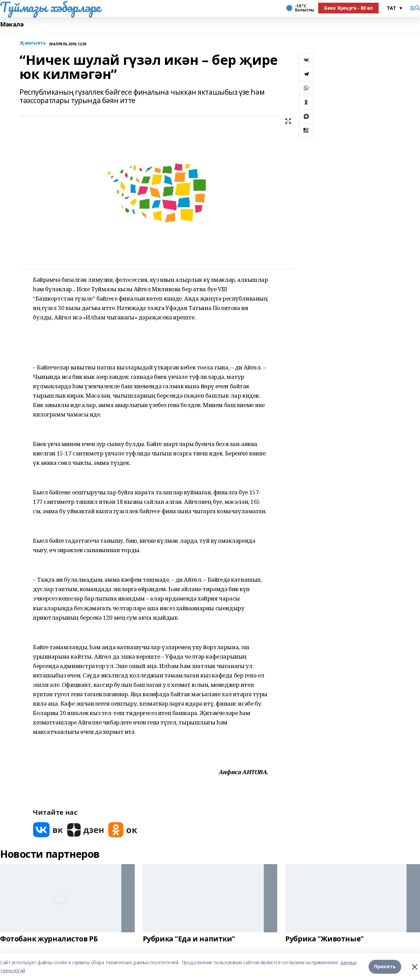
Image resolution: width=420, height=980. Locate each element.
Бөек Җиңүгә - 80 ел (348, 8)
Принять (385, 966)
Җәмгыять (33, 43)
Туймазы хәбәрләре (50, 7)
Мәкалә (12, 24)
